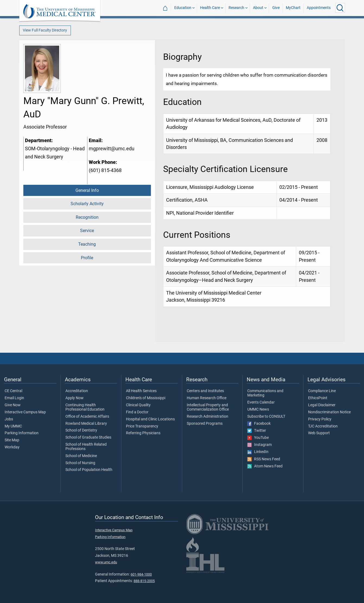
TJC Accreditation (323, 426)
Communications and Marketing (265, 393)
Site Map (12, 440)
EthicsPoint (318, 398)
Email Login (14, 398)
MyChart (293, 8)
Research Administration (208, 417)
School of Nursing (80, 463)
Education (183, 8)
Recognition (87, 217)
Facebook (259, 424)
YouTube (258, 438)
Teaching (87, 244)
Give (276, 8)
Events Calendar (261, 402)
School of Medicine (81, 456)
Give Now (13, 405)
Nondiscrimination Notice (329, 412)
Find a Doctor (137, 412)
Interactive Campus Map (25, 412)
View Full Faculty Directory (45, 30)
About (258, 8)
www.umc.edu (106, 562)
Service (87, 231)
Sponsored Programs (205, 424)
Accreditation (77, 391)
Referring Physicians (143, 433)
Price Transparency (142, 426)
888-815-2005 (144, 581)
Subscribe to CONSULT (266, 417)
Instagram (259, 445)
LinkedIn (258, 452)
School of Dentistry (81, 430)
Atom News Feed (265, 466)
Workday (12, 447)
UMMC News (258, 410)
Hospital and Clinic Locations (150, 419)
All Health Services (141, 391)
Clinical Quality (138, 405)
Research (236, 8)
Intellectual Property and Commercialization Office (208, 407)
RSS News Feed (264, 459)
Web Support (319, 433)
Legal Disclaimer (322, 405)
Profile (87, 258)
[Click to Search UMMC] (340, 8)
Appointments (319, 8)
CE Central (13, 391)
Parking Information (22, 433)
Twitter (257, 431)
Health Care (210, 8)
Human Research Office (207, 398)
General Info (87, 190)
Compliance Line (322, 391)
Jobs (9, 419)
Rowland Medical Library (86, 424)
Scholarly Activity (87, 204)
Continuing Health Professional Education (85, 407)
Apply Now (75, 398)
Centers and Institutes (205, 391)
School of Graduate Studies (88, 438)
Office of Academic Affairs (87, 417)
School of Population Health (89, 470)
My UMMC (13, 426)
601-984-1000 (141, 574)
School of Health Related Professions (86, 447)
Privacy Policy (320, 419)
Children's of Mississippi (146, 398)
